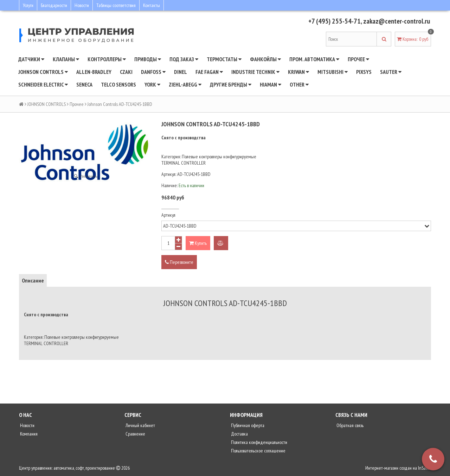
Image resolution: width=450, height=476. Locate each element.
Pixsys (364, 72)
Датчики (31, 59)
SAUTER (391, 72)
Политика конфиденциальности (259, 442)
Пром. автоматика (314, 59)
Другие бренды (231, 84)
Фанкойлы (265, 59)
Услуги (28, 5)
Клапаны (66, 59)
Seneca (84, 84)
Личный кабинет (140, 425)
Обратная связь (349, 425)
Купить (198, 243)
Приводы (148, 59)
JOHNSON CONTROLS (43, 72)
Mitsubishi (333, 72)
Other (299, 84)
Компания (28, 434)
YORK (152, 84)
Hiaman (271, 84)
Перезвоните (179, 262)
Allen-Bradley (94, 72)
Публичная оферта (247, 425)
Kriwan (298, 72)
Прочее (358, 59)
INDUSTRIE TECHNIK (255, 72)
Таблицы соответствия (116, 5)
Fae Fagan (209, 72)
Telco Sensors (118, 84)
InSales (425, 468)
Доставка (239, 434)
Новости (82, 5)
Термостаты (224, 59)
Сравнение (135, 434)
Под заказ (184, 59)
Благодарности (54, 5)
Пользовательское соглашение (258, 451)
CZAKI (126, 72)
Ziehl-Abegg (185, 84)
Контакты (152, 5)
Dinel (181, 72)
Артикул (168, 215)
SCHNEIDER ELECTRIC (43, 84)
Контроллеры (107, 59)
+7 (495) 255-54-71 (335, 21)
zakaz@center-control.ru (397, 21)
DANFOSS (153, 72)
